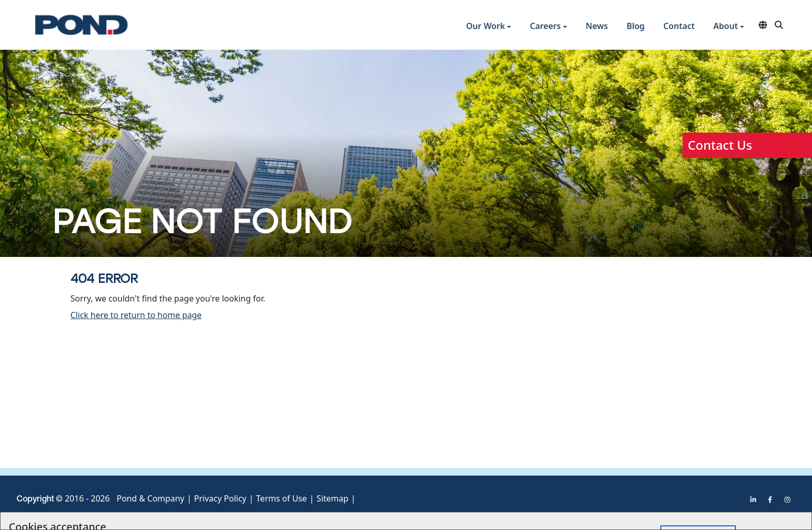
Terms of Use (282, 498)
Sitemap (332, 498)
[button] (489, 27)
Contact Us (720, 145)
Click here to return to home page (136, 315)
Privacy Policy (220, 498)
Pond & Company (150, 498)
